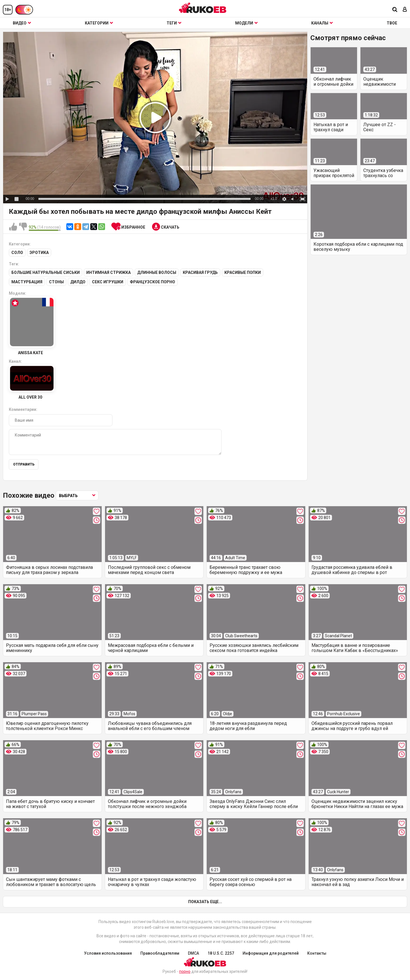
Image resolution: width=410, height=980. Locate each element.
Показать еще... (205, 902)
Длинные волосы (157, 272)
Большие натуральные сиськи (46, 272)
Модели (246, 23)
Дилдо (78, 282)
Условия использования (108, 953)
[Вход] (405, 10)
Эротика (39, 253)
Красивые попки (243, 272)
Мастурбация (27, 282)
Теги (174, 23)
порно (185, 971)
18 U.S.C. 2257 (221, 953)
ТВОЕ (392, 23)
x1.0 (274, 199)
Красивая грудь (200, 272)
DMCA (193, 953)
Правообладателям (160, 953)
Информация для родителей (271, 953)
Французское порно (152, 282)
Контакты (317, 953)
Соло (17, 253)
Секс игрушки (108, 282)
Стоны (56, 282)
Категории (99, 23)
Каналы (322, 23)
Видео (22, 23)
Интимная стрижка (108, 272)
